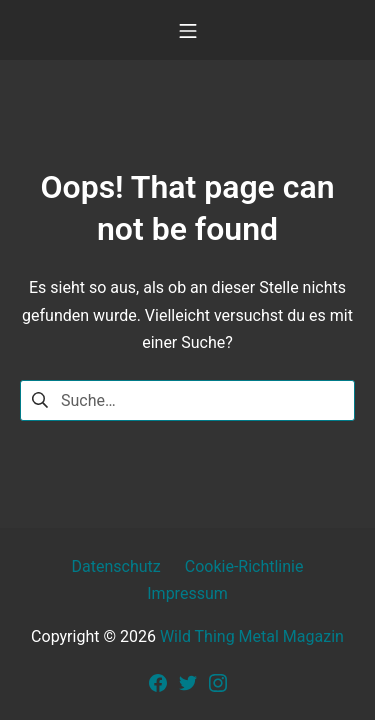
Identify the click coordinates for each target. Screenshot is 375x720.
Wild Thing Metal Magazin (252, 636)
